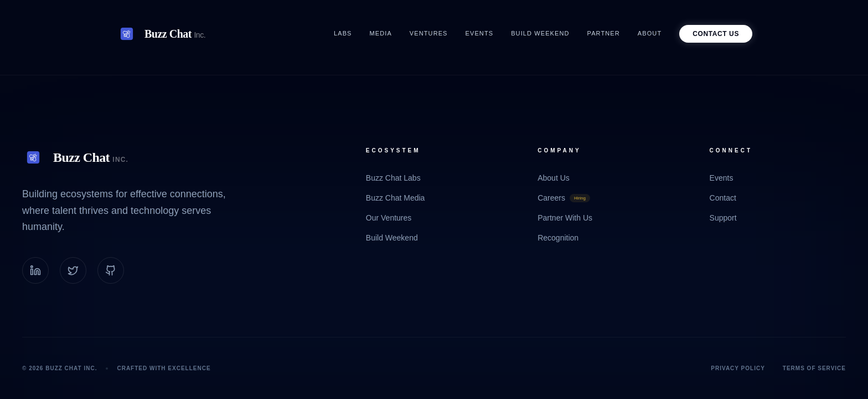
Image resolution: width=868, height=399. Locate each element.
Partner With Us (565, 218)
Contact (723, 198)
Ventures (429, 33)
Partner (604, 33)
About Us (554, 178)
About (650, 33)
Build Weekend (540, 33)
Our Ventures (389, 218)
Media (381, 33)
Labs (343, 33)
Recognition (558, 238)
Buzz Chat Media (396, 198)
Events (480, 33)
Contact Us (716, 34)
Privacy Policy (738, 368)
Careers (564, 198)
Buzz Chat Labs (393, 178)
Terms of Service (814, 368)
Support (723, 218)
